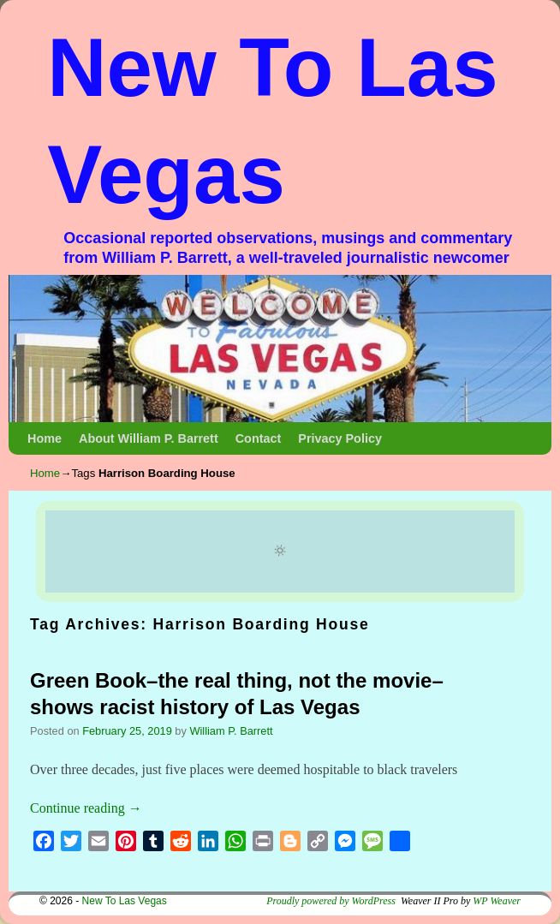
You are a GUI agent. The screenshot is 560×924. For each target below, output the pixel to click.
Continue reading (86, 808)
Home (45, 438)
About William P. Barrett (149, 438)
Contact (259, 438)
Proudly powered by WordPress (331, 901)
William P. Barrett (231, 731)
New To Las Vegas (125, 901)
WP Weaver (497, 901)
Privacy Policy (340, 438)
